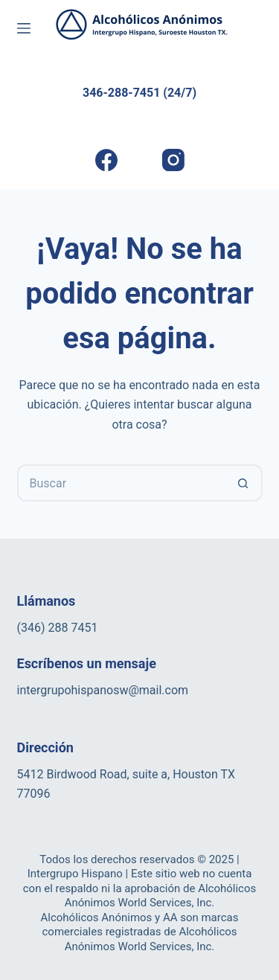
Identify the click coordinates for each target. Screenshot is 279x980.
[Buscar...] (121, 483)
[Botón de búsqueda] (244, 483)
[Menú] (24, 28)
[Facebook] (106, 160)
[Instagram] (173, 160)
